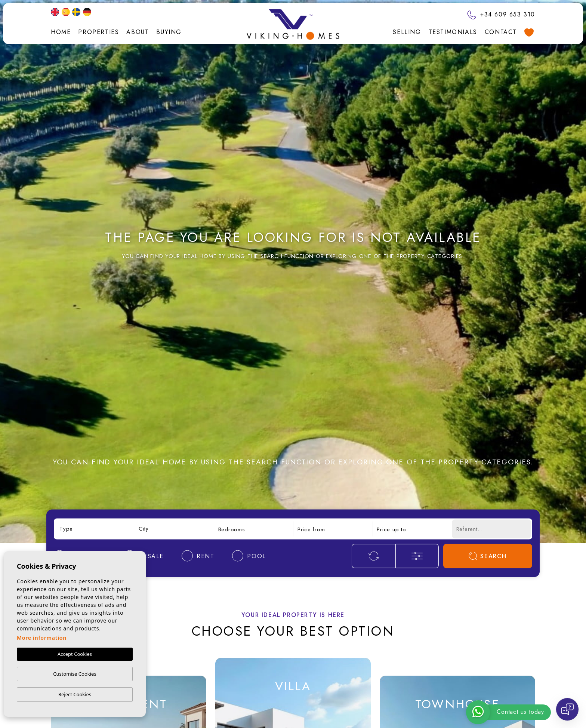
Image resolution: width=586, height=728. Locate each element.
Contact (501, 32)
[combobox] (95, 529)
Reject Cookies (75, 694)
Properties (98, 32)
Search (488, 556)
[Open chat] (567, 709)
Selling (407, 32)
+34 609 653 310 (501, 14)
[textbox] (95, 529)
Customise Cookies (75, 674)
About (138, 32)
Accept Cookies (75, 654)
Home (61, 32)
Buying (169, 32)
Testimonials (453, 32)
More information (42, 638)
